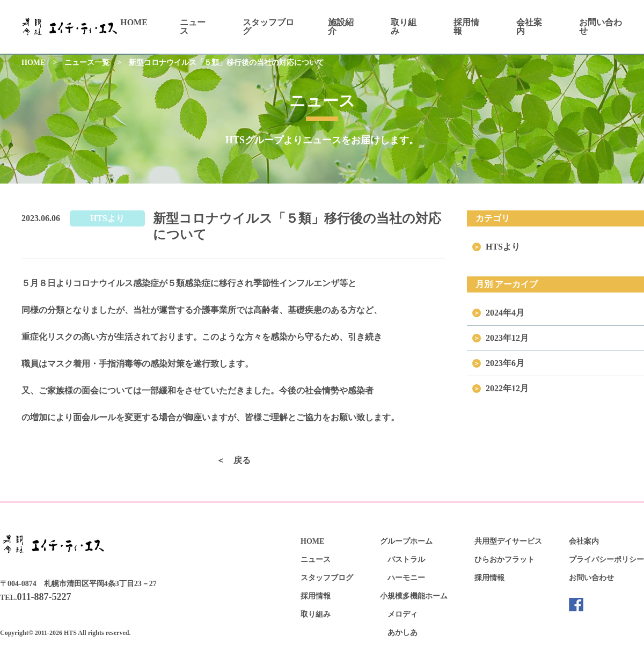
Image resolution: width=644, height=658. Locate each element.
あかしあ (402, 633)
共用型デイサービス (508, 541)
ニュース (193, 27)
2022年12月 (507, 388)
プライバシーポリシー (606, 560)
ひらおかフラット (504, 560)
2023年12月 (507, 338)
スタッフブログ (268, 27)
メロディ (402, 614)
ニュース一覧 (87, 63)
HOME (134, 22)
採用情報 (466, 27)
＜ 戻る (233, 460)
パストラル (406, 560)
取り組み (404, 27)
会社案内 (529, 27)
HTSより (107, 218)
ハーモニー (406, 578)
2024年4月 (505, 313)
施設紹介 (341, 27)
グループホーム (406, 541)
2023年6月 (505, 363)
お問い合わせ (601, 27)
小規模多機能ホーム (414, 596)
